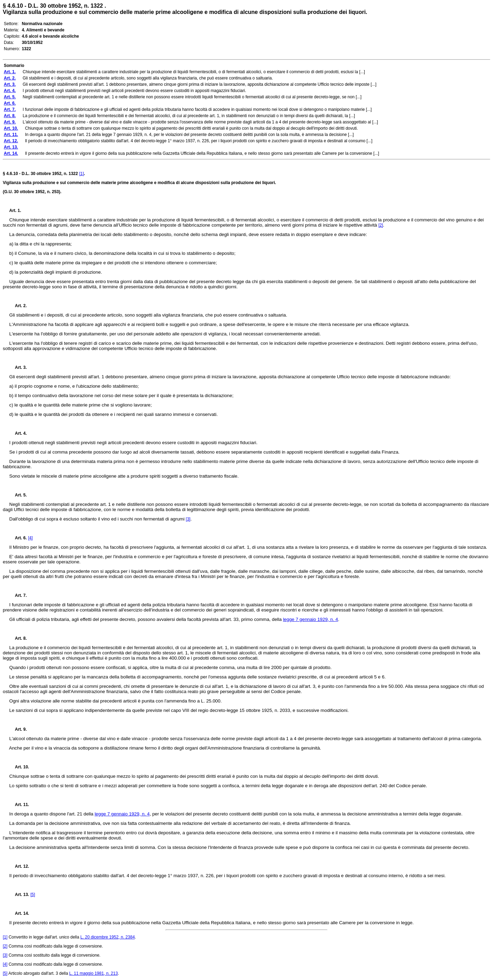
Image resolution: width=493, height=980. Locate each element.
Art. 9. (18, 729)
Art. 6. (18, 538)
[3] (188, 519)
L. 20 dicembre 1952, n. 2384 (107, 937)
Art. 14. (19, 913)
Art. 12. (19, 866)
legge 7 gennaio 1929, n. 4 (311, 619)
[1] (81, 174)
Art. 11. (19, 805)
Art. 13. (19, 895)
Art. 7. (18, 595)
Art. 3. (18, 367)
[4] (30, 538)
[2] (381, 225)
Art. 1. (15, 211)
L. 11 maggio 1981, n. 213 (93, 973)
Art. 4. (18, 433)
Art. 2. (18, 306)
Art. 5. (18, 495)
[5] (33, 895)
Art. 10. (19, 767)
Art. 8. (18, 638)
